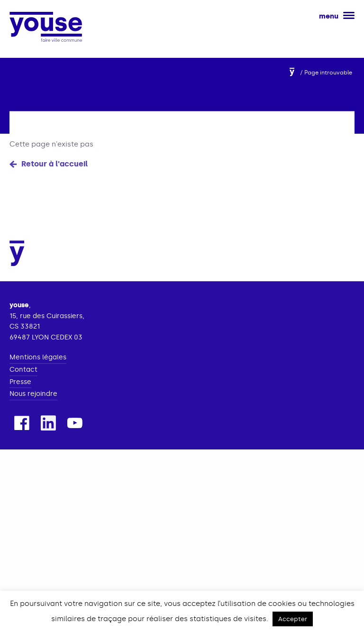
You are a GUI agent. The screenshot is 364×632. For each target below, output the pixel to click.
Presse (20, 393)
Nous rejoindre (33, 405)
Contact (23, 381)
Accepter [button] (293, 619)
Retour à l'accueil (55, 166)
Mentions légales (38, 369)
